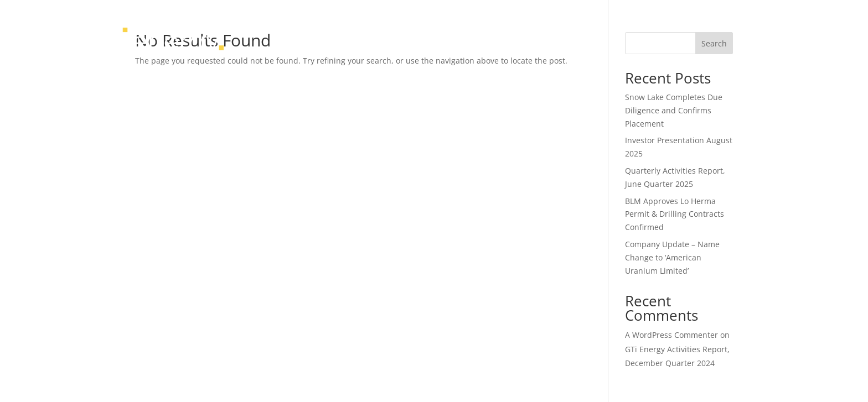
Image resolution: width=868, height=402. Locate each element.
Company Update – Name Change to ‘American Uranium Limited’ (672, 257)
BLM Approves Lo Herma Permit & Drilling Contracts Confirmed (675, 214)
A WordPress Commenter (671, 335)
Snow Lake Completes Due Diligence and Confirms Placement (674, 110)
